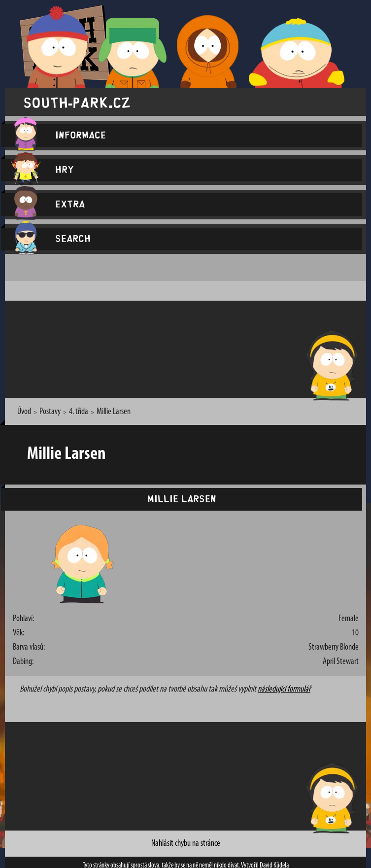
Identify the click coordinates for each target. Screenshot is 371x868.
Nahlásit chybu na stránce (186, 844)
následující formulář (284, 689)
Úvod (24, 412)
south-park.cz (77, 102)
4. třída (79, 412)
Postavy (50, 412)
